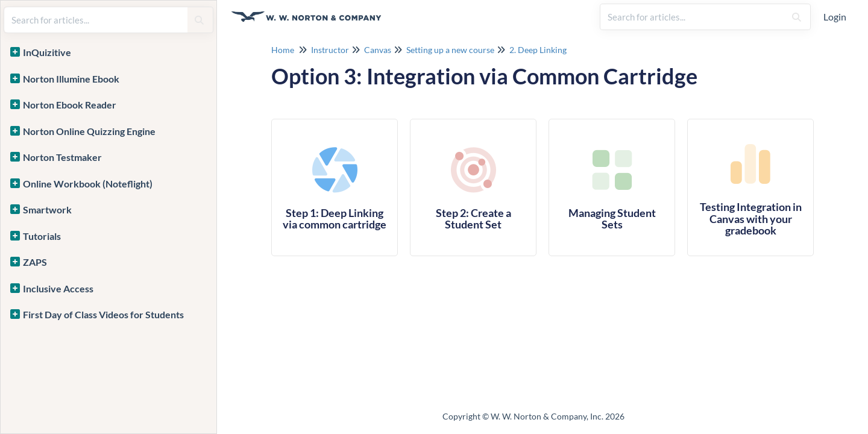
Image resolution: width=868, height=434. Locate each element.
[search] (693, 17)
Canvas (378, 50)
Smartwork (47, 209)
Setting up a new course (450, 50)
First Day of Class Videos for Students (103, 314)
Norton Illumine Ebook (71, 79)
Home (283, 50)
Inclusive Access (58, 288)
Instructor (330, 50)
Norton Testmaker (62, 157)
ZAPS (35, 262)
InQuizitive (47, 52)
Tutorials (42, 236)
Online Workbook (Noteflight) (88, 184)
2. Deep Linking (538, 50)
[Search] (797, 17)
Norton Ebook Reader (70, 105)
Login (835, 17)
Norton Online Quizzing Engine (89, 131)
